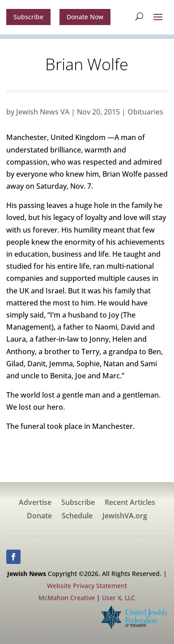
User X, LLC (119, 598)
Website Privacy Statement (87, 586)
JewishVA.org (125, 517)
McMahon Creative (67, 598)
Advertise (35, 503)
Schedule (77, 517)
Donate (39, 517)
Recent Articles (130, 503)
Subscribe (28, 17)
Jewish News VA (43, 112)
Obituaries (145, 112)
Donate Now (85, 17)
